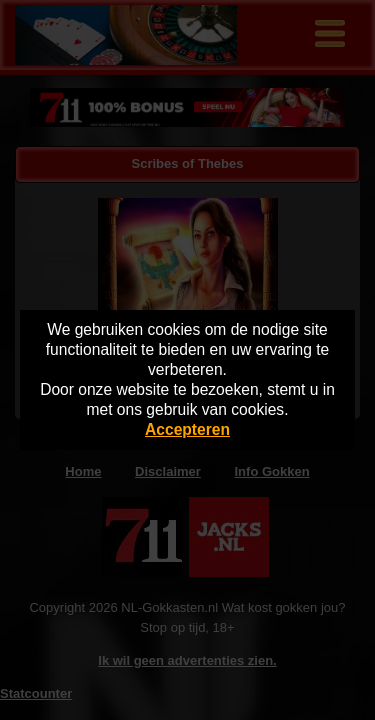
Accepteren (187, 429)
